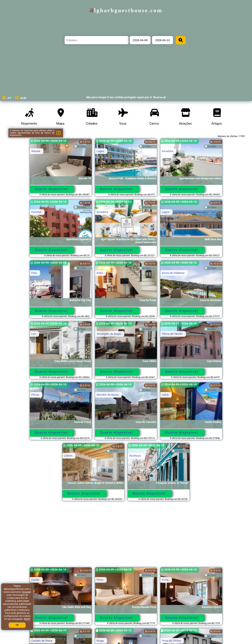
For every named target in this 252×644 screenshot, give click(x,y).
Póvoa (35, 395)
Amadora (168, 151)
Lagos (100, 151)
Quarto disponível (51, 189)
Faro (34, 273)
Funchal (36, 212)
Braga (100, 641)
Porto (100, 580)
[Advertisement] (126, 536)
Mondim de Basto (108, 395)
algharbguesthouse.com (126, 10)
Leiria (165, 395)
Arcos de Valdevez (173, 273)
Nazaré (36, 151)
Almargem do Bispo (109, 334)
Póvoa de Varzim (172, 334)
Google (27, 592)
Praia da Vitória (171, 641)
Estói (100, 273)
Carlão (35, 580)
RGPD (27, 619)
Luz (33, 334)
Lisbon (68, 456)
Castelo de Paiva (42, 641)
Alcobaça (135, 456)
